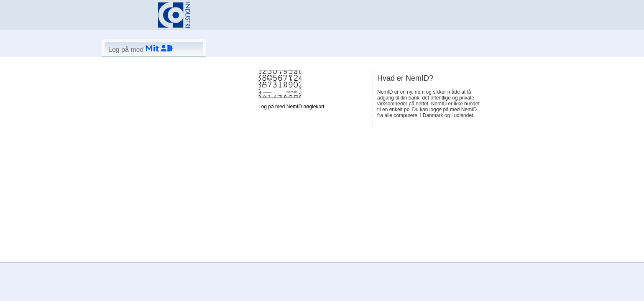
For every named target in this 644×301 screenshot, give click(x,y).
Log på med (141, 50)
